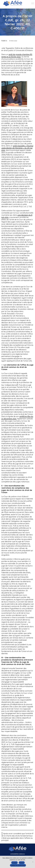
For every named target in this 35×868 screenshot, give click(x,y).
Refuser (22, 863)
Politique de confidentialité (18, 865)
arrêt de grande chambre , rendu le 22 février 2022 (17, 56)
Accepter (14, 863)
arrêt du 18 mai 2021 (17, 148)
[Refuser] (33, 862)
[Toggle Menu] (33, 3)
